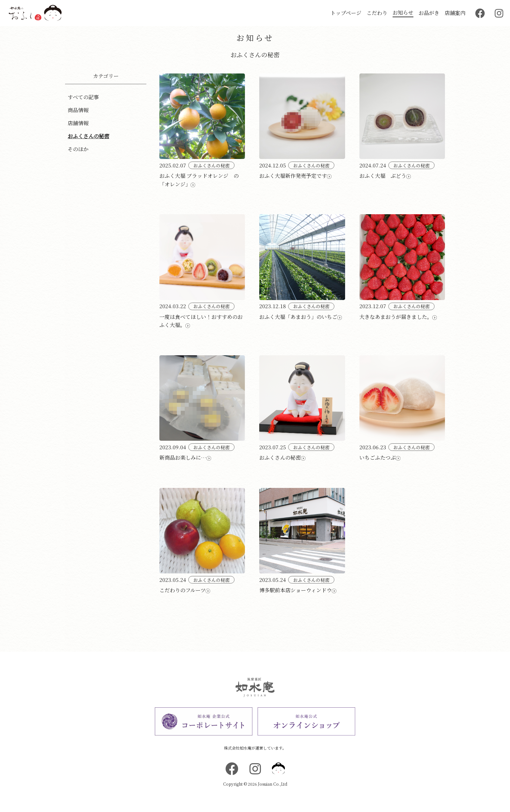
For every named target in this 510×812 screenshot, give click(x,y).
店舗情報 (78, 123)
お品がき (429, 13)
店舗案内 (455, 13)
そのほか (78, 149)
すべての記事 (83, 97)
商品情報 (78, 110)
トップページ (346, 13)
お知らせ (403, 13)
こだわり (377, 13)
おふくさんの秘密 (88, 136)
